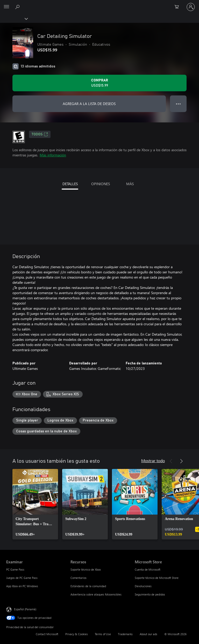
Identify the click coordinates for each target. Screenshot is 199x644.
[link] (35, 504)
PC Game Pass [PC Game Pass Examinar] (15, 569)
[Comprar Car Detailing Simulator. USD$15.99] (99, 83)
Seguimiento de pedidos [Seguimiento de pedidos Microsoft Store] (150, 594)
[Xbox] (14, 18)
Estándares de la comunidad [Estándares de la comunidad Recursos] (88, 586)
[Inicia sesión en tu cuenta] (191, 7)
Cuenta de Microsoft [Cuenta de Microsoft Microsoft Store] (148, 569)
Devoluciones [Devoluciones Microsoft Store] (143, 586)
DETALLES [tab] (70, 184)
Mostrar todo (153, 461)
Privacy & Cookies (77, 634)
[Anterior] (171, 461)
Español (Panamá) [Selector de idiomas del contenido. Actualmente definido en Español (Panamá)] (25, 609)
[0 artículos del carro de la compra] (178, 7)
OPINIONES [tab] (101, 184)
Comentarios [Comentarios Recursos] (79, 578)
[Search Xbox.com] (18, 7)
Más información (53, 155)
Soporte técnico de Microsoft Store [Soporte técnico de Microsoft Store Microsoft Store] (157, 578)
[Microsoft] (99, 4)
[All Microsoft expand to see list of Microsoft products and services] (6, 7)
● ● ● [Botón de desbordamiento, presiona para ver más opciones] (178, 104)
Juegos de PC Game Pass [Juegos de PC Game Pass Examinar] (22, 578)
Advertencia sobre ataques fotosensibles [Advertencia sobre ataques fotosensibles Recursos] (96, 594)
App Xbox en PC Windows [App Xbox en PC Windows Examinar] (22, 586)
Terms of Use (103, 634)
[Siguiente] (181, 461)
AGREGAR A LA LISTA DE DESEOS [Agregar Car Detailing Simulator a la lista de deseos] (89, 104)
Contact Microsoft (47, 634)
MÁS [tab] (130, 184)
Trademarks (125, 634)
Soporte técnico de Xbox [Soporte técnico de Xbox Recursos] (86, 569)
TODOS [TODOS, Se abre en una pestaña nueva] (40, 134)
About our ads (148, 634)
